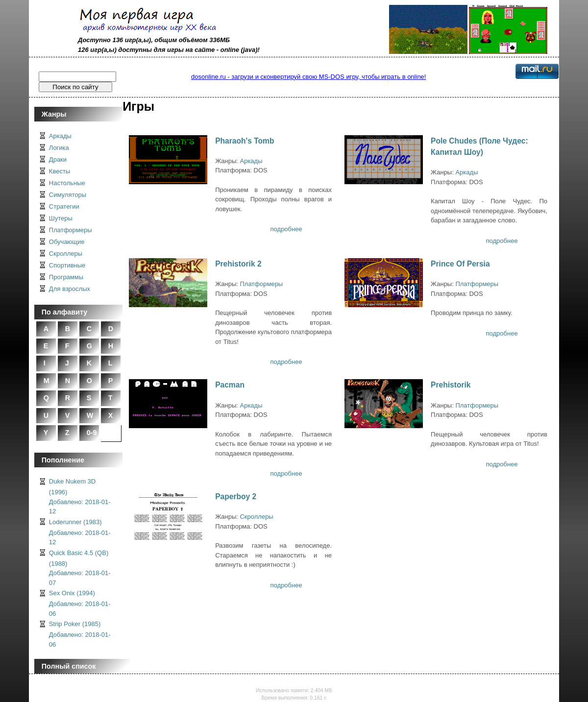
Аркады (60, 136)
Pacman (230, 385)
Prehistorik (451, 385)
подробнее (286, 229)
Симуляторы (68, 195)
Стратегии (64, 206)
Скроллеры (66, 254)
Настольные (67, 183)
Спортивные (67, 265)
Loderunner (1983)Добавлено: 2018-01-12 (80, 532)
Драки (58, 159)
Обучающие (67, 242)
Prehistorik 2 (238, 264)
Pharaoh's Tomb (245, 141)
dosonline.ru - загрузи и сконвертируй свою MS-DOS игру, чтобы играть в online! (308, 77)
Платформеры (71, 230)
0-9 (92, 433)
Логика (59, 148)
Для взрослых (70, 289)
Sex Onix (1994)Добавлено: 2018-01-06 (80, 603)
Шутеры (61, 218)
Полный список (69, 666)
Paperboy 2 (236, 496)
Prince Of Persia (460, 264)
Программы (66, 277)
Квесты (60, 171)
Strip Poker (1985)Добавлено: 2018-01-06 (80, 634)
